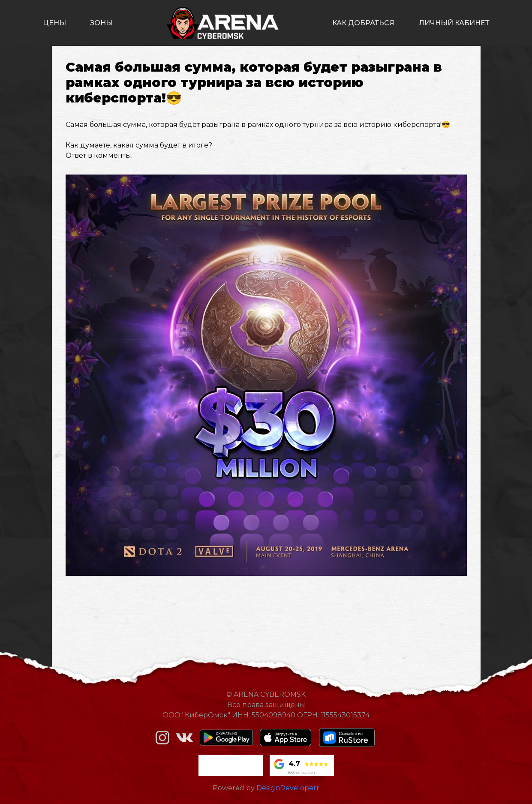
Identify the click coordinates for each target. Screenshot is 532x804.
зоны (101, 23)
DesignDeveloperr (288, 788)
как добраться (363, 23)
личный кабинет (454, 23)
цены (54, 23)
